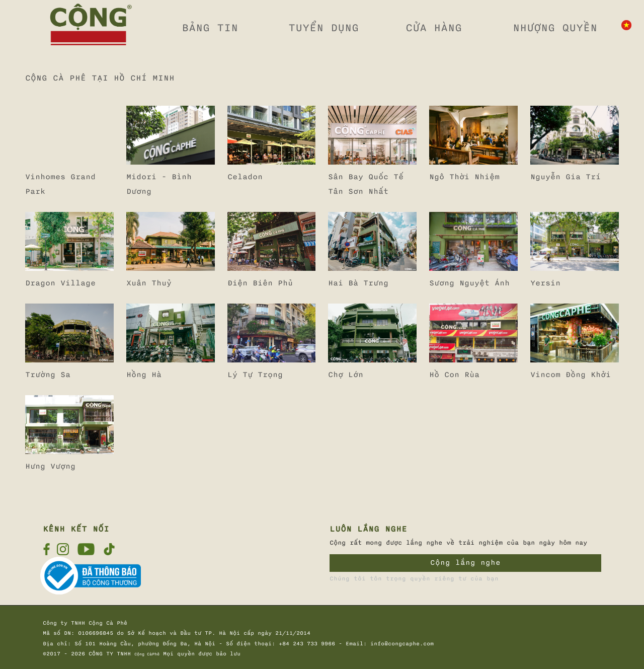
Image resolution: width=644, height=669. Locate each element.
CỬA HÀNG (434, 28)
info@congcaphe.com (402, 644)
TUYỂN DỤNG (324, 28)
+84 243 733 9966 (307, 644)
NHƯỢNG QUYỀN (555, 28)
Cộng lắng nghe (465, 563)
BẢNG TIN (210, 28)
